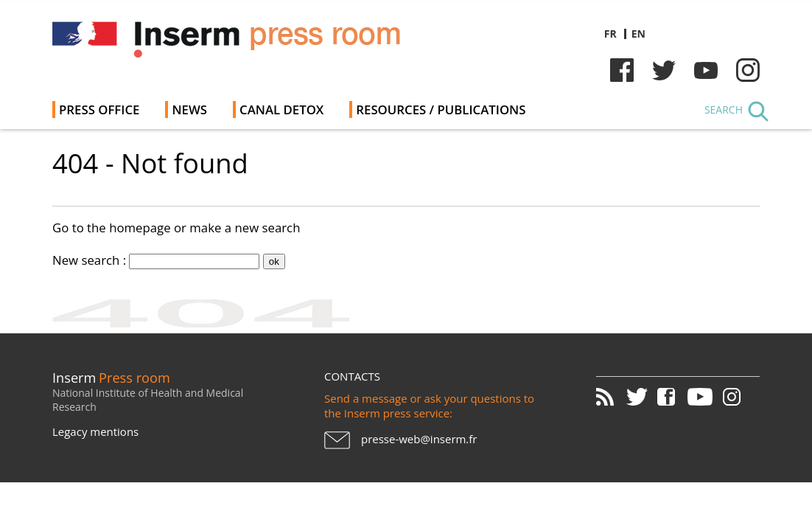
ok (274, 261)
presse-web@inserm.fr (419, 439)
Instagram (748, 70)
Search (724, 110)
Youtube (706, 70)
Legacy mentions (95, 431)
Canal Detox (281, 110)
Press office (99, 110)
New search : (89, 260)
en (638, 34)
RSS (610, 397)
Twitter (664, 70)
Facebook (622, 70)
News (189, 110)
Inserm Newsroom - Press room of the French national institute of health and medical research (261, 44)
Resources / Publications (441, 110)
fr (610, 34)
